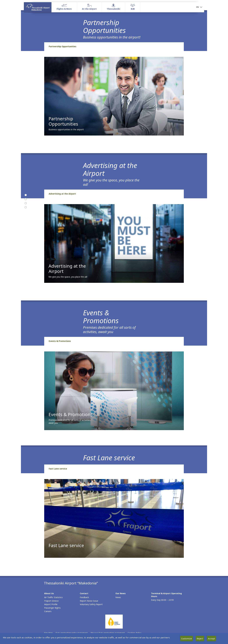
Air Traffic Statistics (53, 597)
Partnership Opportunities (63, 46)
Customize (187, 638)
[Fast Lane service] (26, 207)
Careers (48, 611)
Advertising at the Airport (62, 194)
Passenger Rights (52, 608)
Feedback (84, 597)
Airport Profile (51, 604)
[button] (199, 7)
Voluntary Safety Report (91, 604)
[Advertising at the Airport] (26, 199)
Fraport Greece (51, 601)
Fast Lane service (58, 469)
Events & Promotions (60, 341)
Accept (211, 638)
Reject (200, 638)
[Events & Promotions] (26, 203)
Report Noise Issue (89, 601)
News (118, 597)
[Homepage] (38, 7)
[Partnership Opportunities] (26, 195)
